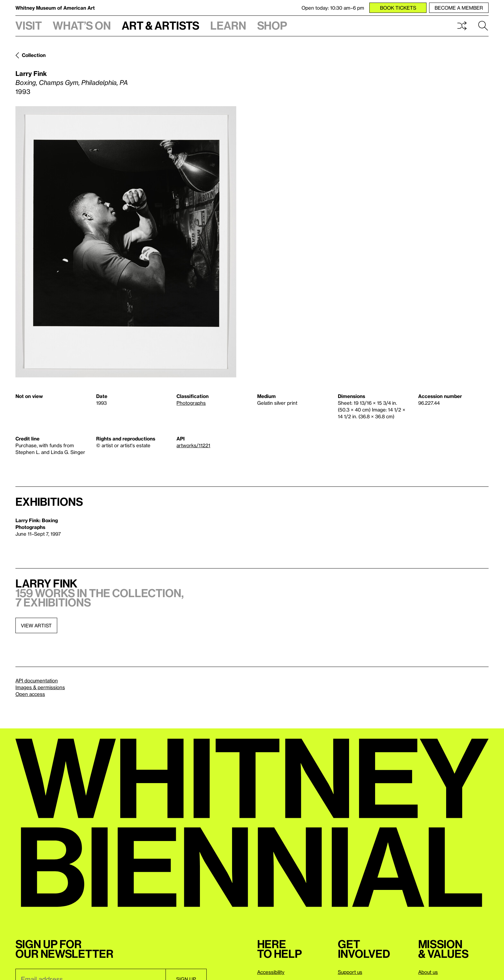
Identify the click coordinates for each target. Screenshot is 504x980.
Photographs (191, 403)
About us (428, 972)
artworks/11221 (193, 445)
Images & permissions (40, 687)
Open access (30, 694)
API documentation (37, 680)
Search (483, 26)
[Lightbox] (126, 242)
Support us (350, 972)
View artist (36, 625)
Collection (34, 55)
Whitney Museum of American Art (55, 8)
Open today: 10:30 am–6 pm (333, 8)
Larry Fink (31, 73)
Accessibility (271, 972)
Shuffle (462, 26)
